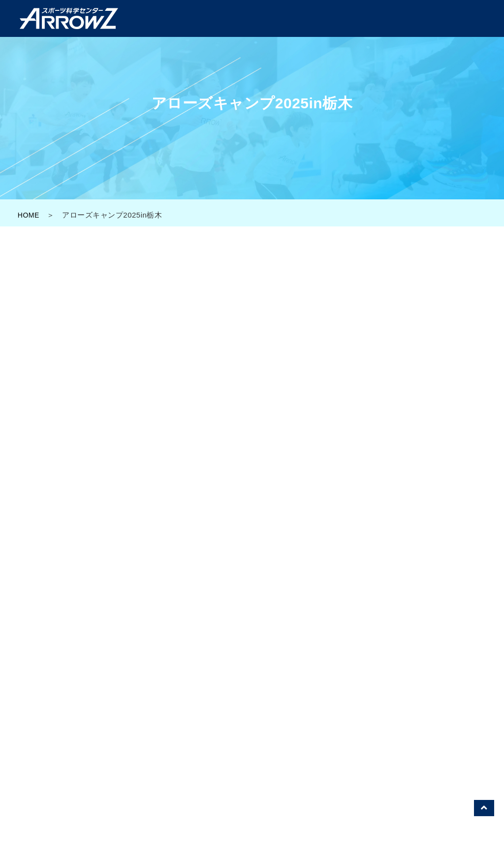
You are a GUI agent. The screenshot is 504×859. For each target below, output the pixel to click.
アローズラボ (194, 740)
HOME (29, 215)
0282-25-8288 (315, 570)
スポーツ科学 (368, 740)
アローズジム (252, 740)
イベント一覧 (310, 740)
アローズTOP (136, 740)
